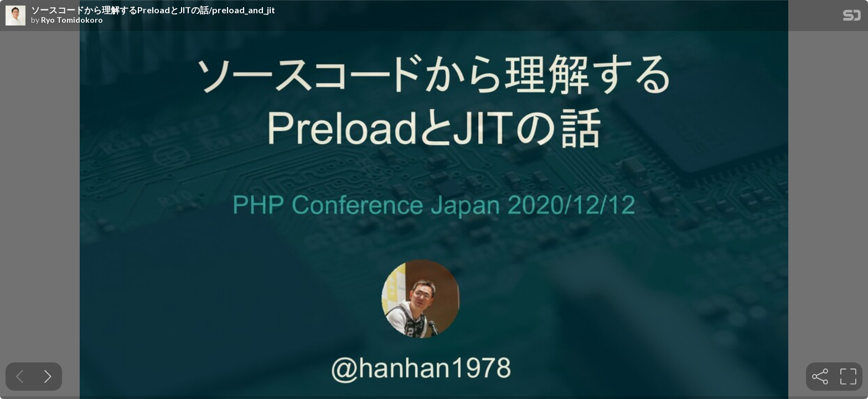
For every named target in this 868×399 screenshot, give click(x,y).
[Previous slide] (20, 377)
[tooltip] (820, 377)
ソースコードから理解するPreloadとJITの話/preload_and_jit (153, 10)
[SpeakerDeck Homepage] (852, 17)
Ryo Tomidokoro (72, 20)
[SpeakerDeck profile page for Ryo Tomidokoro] (15, 16)
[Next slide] (48, 377)
